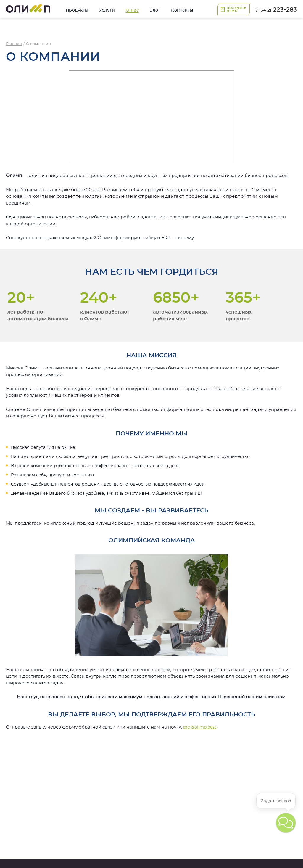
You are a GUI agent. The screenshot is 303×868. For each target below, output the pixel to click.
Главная (14, 44)
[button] (286, 823)
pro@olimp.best (200, 727)
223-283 (275, 10)
